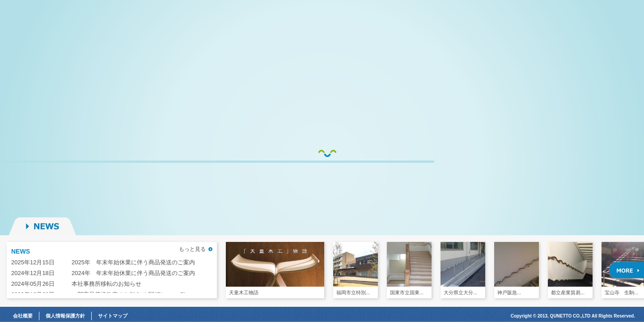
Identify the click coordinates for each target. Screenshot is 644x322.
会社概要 (23, 316)
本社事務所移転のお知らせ (106, 284)
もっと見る (192, 249)
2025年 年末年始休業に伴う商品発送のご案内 (133, 262)
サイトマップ (113, 316)
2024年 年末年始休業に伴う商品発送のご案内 (133, 273)
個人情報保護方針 (65, 316)
